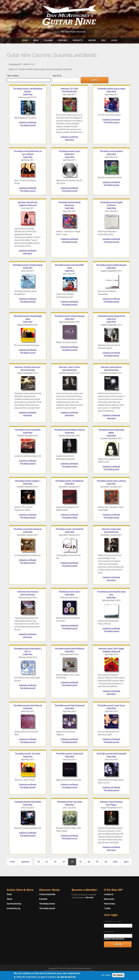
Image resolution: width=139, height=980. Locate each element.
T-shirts (107, 908)
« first (12, 862)
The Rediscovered (28, 125)
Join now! (89, 898)
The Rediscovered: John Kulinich (69, 529)
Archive (92, 40)
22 (55, 862)
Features (63, 40)
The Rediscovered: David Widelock (69, 649)
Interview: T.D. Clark (69, 89)
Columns (48, 40)
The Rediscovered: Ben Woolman (28, 529)
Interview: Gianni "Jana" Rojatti (111, 649)
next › (115, 862)
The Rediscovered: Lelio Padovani (28, 705)
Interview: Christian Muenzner (28, 367)
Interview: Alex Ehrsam (28, 202)
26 (89, 862)
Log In (114, 40)
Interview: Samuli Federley (111, 802)
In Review (43, 899)
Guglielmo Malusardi (28, 205)
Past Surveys (109, 904)
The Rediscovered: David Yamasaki (111, 754)
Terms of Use (84, 973)
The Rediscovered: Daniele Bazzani (111, 265)
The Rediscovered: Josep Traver (111, 705)
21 (47, 862)
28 (106, 862)
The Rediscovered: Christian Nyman (28, 265)
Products (78, 40)
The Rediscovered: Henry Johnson (111, 481)
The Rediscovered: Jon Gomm (28, 754)
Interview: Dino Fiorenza (28, 592)
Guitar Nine (28, 94)
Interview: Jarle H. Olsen (69, 367)
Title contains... (13, 76)
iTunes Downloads (47, 894)
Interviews (69, 140)
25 (81, 862)
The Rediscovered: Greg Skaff (28, 430)
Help (104, 40)
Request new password (114, 939)
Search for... (58, 76)
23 (64, 862)
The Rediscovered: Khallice (111, 151)
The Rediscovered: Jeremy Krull (69, 754)
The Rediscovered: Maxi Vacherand (69, 705)
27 (97, 862)
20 (38, 862)
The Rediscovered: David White (28, 802)
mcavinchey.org (13, 908)
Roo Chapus (111, 805)
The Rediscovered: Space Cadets (111, 89)
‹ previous (25, 862)
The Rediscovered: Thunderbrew (69, 481)
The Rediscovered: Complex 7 (28, 481)
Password (109, 932)
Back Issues (109, 899)
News (36, 40)
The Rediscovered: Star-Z (69, 592)
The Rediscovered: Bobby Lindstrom (69, 430)
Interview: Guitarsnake (111, 529)
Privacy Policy (103, 973)
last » (126, 862)
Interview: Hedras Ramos (111, 367)
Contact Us (109, 894)
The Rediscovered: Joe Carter (69, 802)
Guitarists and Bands (28, 123)
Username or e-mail (113, 921)
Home (25, 40)
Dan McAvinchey (69, 92)
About (9, 899)
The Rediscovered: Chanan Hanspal (69, 316)
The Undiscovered (47, 908)
